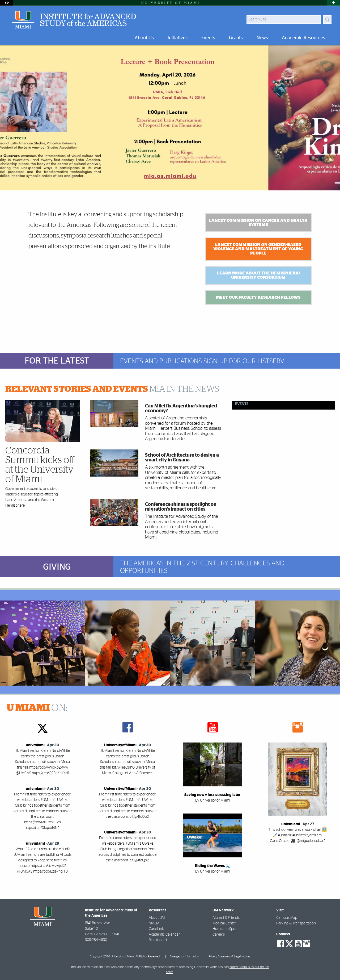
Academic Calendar (164, 935)
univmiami (35, 745)
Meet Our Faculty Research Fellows (258, 297)
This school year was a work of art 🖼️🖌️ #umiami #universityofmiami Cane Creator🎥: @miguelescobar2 (297, 835)
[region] (42, 643)
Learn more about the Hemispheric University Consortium (258, 275)
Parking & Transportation (296, 923)
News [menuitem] (262, 38)
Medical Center (224, 923)
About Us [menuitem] (144, 38)
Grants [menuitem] (236, 38)
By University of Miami (213, 800)
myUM (154, 923)
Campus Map (287, 918)
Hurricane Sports (226, 929)
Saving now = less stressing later (212, 795)
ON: (37, 708)
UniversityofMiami (120, 745)
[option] (170, 118)
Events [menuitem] (208, 38)
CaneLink (156, 929)
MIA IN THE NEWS (112, 389)
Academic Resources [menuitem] (303, 38)
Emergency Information (184, 956)
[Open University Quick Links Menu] (333, 3)
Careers (219, 935)
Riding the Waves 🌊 (213, 866)
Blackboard (158, 940)
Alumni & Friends (226, 918)
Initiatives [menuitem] (178, 38)
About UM (157, 918)
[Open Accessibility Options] (7, 3)
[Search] (327, 20)
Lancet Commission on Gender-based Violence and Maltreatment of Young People (258, 249)
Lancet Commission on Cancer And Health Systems (258, 223)
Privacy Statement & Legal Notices (229, 956)
